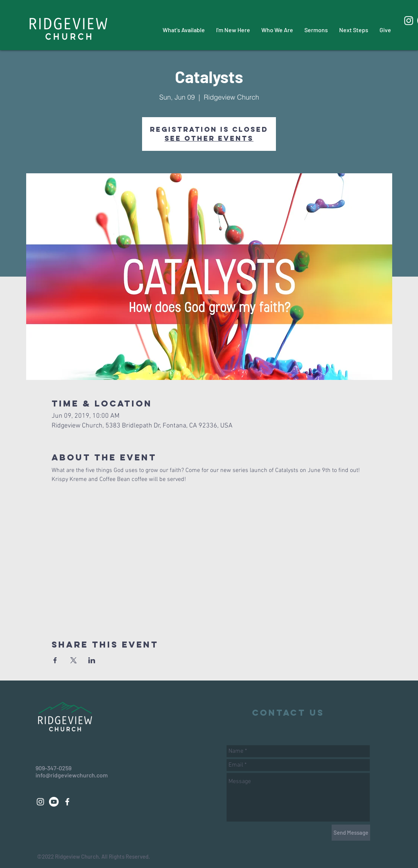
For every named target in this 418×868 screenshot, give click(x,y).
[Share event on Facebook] (55, 660)
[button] (184, 30)
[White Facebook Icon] (67, 802)
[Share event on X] (73, 660)
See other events (209, 138)
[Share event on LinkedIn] (92, 660)
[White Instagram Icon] (409, 21)
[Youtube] (54, 802)
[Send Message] (351, 833)
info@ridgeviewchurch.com (72, 775)
